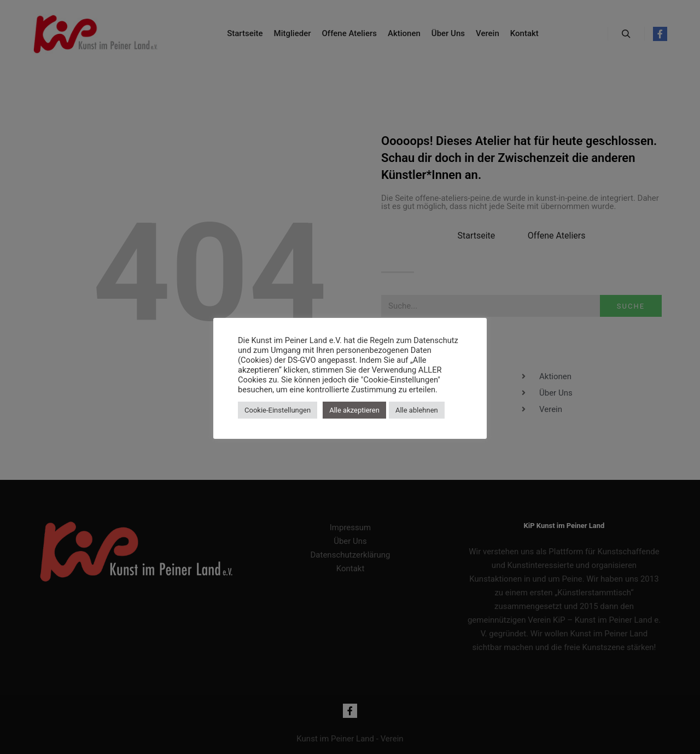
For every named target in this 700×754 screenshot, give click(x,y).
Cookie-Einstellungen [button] (278, 410)
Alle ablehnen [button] (417, 410)
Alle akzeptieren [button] (354, 410)
